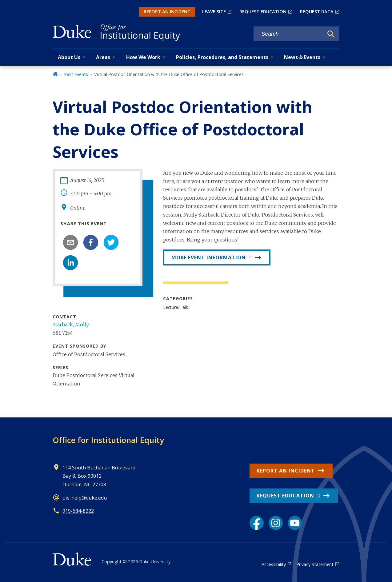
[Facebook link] (257, 523)
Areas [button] (103, 57)
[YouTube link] (295, 523)
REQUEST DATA (317, 12)
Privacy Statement (315, 564)
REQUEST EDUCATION (263, 12)
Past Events (76, 74)
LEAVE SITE (214, 12)
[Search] (331, 34)
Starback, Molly (71, 325)
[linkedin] (70, 263)
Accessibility (274, 564)
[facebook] (91, 242)
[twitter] (111, 242)
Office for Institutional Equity (108, 440)
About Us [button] (69, 57)
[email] (70, 242)
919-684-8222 (78, 511)
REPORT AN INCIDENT (167, 12)
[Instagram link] (276, 523)
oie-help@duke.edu (85, 498)
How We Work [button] (143, 57)
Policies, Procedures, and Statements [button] (222, 57)
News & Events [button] (302, 57)
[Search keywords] (289, 34)
